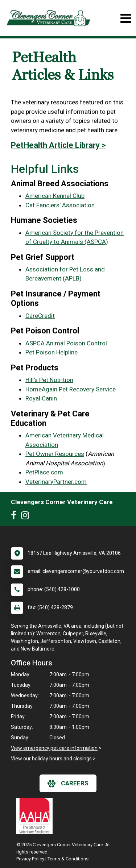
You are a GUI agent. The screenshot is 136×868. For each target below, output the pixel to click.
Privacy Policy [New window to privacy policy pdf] (30, 859)
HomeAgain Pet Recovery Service (71, 389)
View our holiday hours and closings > (53, 759)
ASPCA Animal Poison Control (66, 343)
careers (68, 784)
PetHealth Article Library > (58, 145)
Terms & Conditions (68, 859)
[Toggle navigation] (126, 18)
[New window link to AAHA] (36, 816)
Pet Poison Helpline (51, 352)
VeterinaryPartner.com (56, 482)
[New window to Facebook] (15, 517)
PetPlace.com (44, 472)
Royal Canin (41, 398)
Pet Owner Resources (55, 454)
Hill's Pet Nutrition (49, 380)
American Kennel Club (55, 196)
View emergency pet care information (54, 748)
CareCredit (40, 316)
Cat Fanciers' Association (60, 205)
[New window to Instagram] (27, 517)
